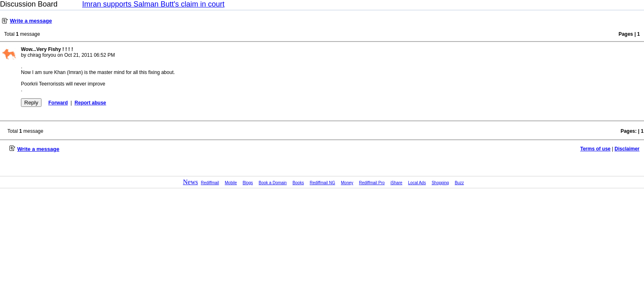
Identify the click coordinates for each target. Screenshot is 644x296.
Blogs (248, 183)
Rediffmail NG (322, 183)
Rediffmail (210, 183)
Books (298, 183)
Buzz (459, 183)
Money (347, 183)
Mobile (231, 183)
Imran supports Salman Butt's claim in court (153, 4)
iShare (397, 183)
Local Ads (417, 183)
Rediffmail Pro (372, 183)
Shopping (440, 183)
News (191, 182)
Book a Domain (273, 183)
